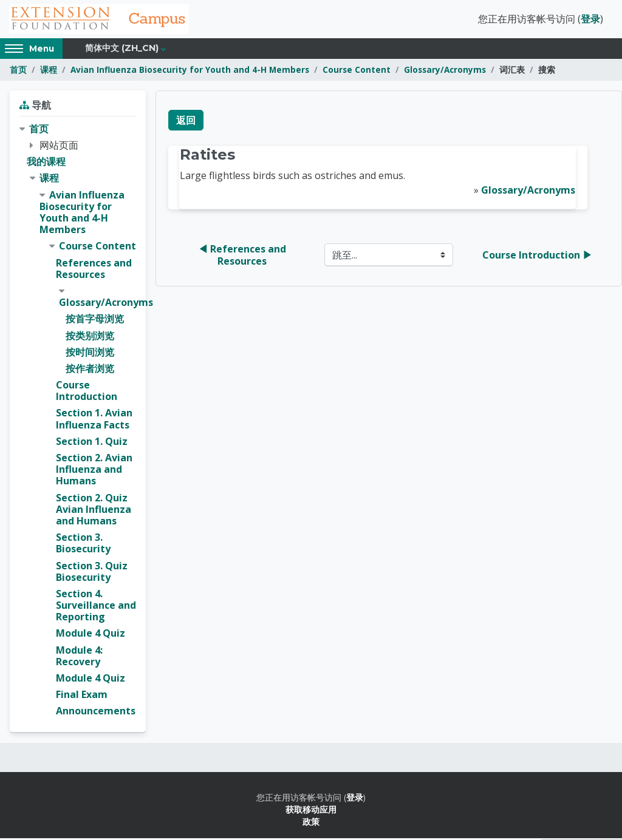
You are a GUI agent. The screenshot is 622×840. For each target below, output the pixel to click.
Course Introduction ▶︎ (537, 257)
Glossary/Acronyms (445, 71)
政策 (311, 823)
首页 (18, 71)
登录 (590, 20)
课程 (49, 71)
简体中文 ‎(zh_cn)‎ (122, 50)
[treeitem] (78, 422)
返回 (186, 122)
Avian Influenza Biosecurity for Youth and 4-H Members (190, 71)
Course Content (357, 71)
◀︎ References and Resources (243, 257)
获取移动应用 (311, 811)
